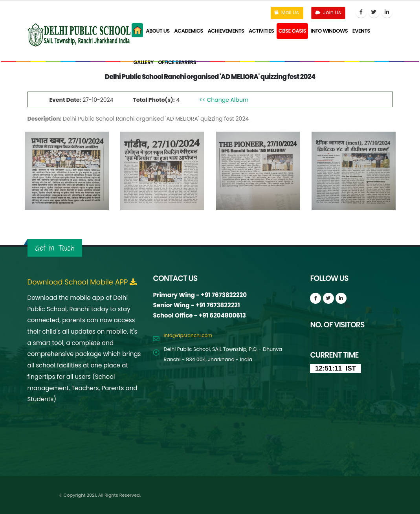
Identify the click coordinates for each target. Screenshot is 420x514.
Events (361, 31)
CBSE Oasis (292, 31)
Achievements (226, 31)
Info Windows (329, 31)
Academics (189, 31)
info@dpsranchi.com (189, 335)
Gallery (144, 62)
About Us (158, 31)
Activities (261, 31)
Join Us (327, 12)
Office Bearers (177, 62)
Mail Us (286, 12)
